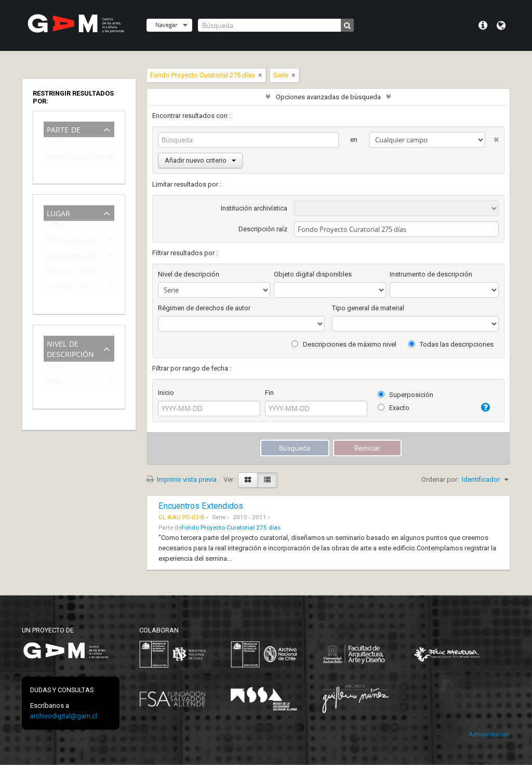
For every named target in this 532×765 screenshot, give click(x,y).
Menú (483, 25)
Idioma (501, 25)
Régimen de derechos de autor (204, 308)
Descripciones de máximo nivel (344, 344)
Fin (269, 393)
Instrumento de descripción (431, 274)
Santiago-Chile (68, 289)
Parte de (64, 129)
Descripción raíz (263, 229)
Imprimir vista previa (182, 479)
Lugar (58, 212)
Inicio (166, 393)
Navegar (166, 25)
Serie (53, 383)
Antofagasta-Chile (72, 242)
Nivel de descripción (70, 348)
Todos (55, 143)
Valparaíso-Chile (70, 273)
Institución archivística (254, 208)
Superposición (405, 395)
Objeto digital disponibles (313, 274)
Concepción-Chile (72, 258)
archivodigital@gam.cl (64, 716)
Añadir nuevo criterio (200, 160)
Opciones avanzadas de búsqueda (328, 97)
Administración (489, 735)
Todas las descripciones (451, 344)
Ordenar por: (440, 479)
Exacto (394, 408)
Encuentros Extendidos (201, 506)
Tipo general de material (368, 308)
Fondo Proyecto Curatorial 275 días (72, 158)
